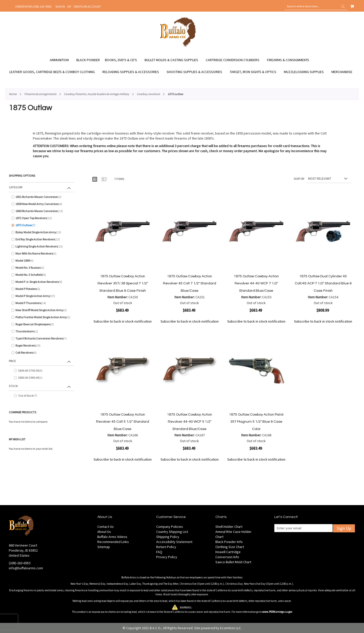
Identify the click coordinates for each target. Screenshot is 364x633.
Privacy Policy (167, 557)
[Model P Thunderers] (41, 303)
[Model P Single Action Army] (41, 296)
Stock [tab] (13, 386)
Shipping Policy (168, 537)
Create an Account (87, 6)
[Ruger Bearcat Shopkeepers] (41, 324)
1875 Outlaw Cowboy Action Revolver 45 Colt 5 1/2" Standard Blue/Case (123, 422)
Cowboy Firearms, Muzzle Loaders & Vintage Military (97, 94)
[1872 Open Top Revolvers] (41, 218)
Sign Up (344, 528)
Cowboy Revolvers (148, 94)
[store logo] (178, 46)
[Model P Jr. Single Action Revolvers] (41, 282)
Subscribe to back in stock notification (123, 321)
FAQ (159, 552)
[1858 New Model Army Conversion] (41, 204)
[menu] (182, 66)
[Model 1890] (41, 261)
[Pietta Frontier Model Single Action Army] (41, 317)
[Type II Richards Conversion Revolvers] (41, 338)
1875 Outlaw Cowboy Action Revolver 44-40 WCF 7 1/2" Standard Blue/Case (256, 284)
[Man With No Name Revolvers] (41, 254)
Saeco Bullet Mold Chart (233, 562)
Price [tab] (12, 361)
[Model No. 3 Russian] (41, 268)
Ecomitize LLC (231, 628)
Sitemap (104, 547)
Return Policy (166, 547)
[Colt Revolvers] (41, 353)
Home (13, 94)
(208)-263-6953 (20, 563)
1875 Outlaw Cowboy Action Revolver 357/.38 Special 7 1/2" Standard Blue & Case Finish (123, 284)
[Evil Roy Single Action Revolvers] (41, 239)
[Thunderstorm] (41, 331)
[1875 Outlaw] (41, 225)
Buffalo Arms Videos (112, 537)
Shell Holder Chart (229, 527)
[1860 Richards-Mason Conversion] (41, 211)
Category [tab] (16, 187)
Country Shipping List (172, 532)
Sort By (299, 179)
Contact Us (106, 527)
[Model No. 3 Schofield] (41, 275)
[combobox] (316, 6)
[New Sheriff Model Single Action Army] (41, 310)
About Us (104, 532)
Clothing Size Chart (230, 547)
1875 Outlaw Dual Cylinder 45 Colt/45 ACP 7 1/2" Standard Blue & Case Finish (323, 284)
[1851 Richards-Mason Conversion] (41, 197)
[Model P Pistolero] (41, 289)
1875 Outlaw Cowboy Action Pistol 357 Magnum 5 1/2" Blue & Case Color (256, 422)
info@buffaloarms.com (26, 568)
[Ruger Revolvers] (41, 346)
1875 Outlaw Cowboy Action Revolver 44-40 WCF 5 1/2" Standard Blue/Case (190, 422)
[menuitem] (62, 60)
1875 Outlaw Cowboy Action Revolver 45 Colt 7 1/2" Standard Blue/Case (190, 284)
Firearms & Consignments (40, 94)
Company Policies (170, 527)
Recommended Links (113, 542)
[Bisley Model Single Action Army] (41, 232)
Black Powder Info (229, 542)
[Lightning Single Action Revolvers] (41, 246)
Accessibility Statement (174, 542)
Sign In (60, 6)
